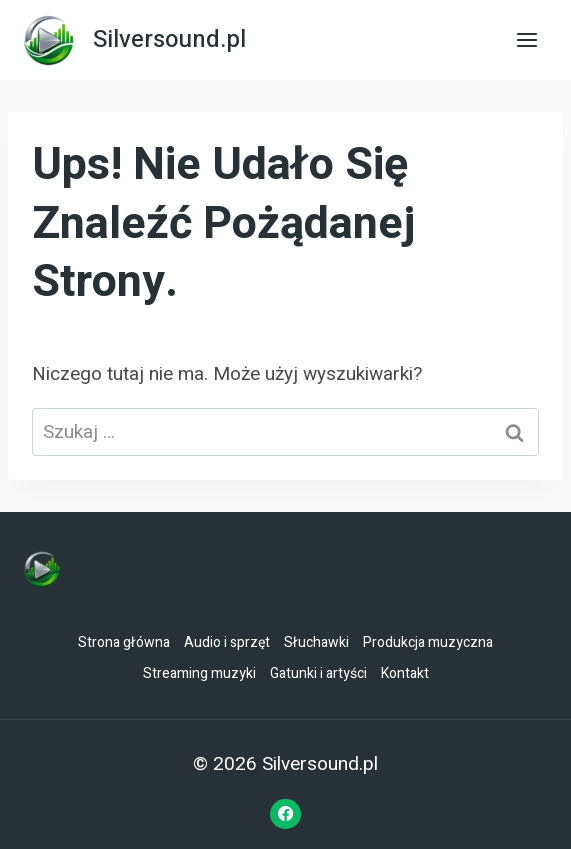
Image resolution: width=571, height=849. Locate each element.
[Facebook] (285, 814)
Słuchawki (316, 642)
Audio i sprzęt (227, 642)
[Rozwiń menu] (526, 39)
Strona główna (124, 642)
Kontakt (405, 673)
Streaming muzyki (199, 673)
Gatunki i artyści (318, 673)
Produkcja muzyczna (428, 642)
